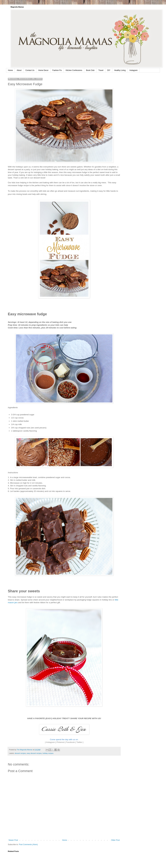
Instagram (133, 70)
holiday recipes (48, 753)
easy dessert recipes (34, 753)
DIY (109, 70)
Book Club (90, 70)
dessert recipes (20, 753)
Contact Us (30, 70)
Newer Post (13, 840)
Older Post (115, 840)
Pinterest (61, 742)
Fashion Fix (57, 70)
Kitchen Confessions (74, 70)
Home (10, 70)
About (19, 70)
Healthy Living (120, 70)
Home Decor (43, 70)
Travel (101, 70)
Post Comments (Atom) (28, 845)
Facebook (70, 742)
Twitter (79, 742)
